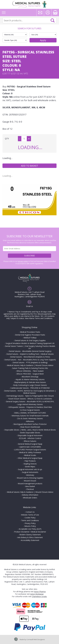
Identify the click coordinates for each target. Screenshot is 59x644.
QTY (7, 139)
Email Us (29, 306)
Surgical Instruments (30, 472)
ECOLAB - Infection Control (30, 438)
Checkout (30, 489)
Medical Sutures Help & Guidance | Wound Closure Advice (30, 365)
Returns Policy (30, 526)
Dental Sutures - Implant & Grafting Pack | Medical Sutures (30, 354)
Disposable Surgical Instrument (30, 435)
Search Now (53, 20)
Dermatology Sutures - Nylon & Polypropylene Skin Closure (30, 396)
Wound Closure (30, 481)
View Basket (30, 486)
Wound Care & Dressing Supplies (30, 478)
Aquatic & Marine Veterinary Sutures (30, 379)
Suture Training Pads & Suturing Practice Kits (30, 368)
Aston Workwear (37, 594)
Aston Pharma (40, 592)
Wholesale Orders (30, 498)
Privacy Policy (30, 523)
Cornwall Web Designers (36, 639)
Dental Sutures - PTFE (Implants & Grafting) (30, 362)
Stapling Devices (30, 464)
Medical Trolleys (30, 338)
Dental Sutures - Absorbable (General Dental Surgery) (30, 351)
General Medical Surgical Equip (30, 444)
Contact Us (30, 512)
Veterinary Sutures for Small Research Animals (30, 416)
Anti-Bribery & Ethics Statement (30, 537)
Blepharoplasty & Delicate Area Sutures (30, 382)
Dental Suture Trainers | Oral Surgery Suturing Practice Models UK (30, 347)
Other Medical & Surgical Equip (30, 458)
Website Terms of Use (30, 515)
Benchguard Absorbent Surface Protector (30, 424)
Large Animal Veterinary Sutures (30, 404)
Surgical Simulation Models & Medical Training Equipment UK (30, 343)
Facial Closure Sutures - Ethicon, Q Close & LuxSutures (30, 399)
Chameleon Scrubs (39, 596)
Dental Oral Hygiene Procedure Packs (30, 335)
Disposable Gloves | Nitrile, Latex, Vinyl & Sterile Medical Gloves (30, 430)
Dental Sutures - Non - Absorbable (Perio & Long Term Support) (30, 360)
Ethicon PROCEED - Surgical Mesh (30, 374)
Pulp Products (30, 461)
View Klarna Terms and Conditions (39, 318)
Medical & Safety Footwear (30, 452)
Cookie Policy (30, 518)
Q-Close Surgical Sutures (30, 410)
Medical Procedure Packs (30, 332)
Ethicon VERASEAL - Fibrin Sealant (30, 371)
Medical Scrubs (30, 455)
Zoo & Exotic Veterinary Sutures (30, 418)
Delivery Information (30, 495)
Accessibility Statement (30, 540)
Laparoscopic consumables (30, 447)
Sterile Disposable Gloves (30, 433)
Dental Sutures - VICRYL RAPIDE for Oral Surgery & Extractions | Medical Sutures (30, 392)
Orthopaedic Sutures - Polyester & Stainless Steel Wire (30, 407)
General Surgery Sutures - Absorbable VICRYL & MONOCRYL (30, 401)
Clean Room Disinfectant (30, 427)
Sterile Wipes (30, 467)
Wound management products (30, 484)
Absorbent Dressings (30, 377)
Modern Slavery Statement (30, 535)
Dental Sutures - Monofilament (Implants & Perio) (30, 357)
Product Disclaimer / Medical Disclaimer (30, 532)
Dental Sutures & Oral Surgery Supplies (30, 340)
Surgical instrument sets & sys (30, 469)
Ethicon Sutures (30, 441)
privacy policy (23, 261)
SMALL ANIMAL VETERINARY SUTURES (30, 413)
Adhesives (30, 421)
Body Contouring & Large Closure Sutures (30, 385)
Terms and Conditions (30, 520)
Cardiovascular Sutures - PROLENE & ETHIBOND (30, 388)
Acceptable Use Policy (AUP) (30, 529)
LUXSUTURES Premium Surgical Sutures (30, 450)
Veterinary (30, 475)
